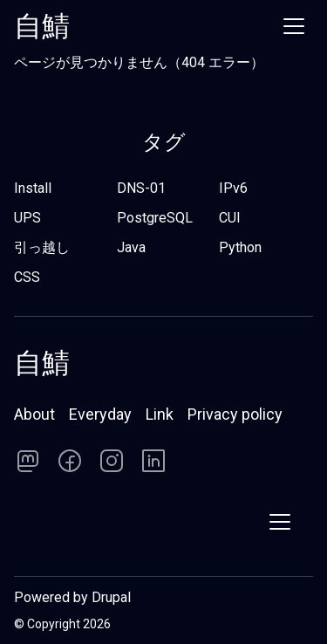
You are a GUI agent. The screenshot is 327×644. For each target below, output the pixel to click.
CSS (27, 277)
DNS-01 (141, 188)
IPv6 (233, 188)
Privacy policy (235, 414)
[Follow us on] (28, 461)
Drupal (111, 597)
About (34, 414)
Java (131, 247)
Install (33, 188)
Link (160, 414)
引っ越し (42, 247)
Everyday (100, 414)
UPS (27, 218)
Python (240, 247)
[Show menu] (294, 26)
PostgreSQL (155, 218)
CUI (230, 218)
